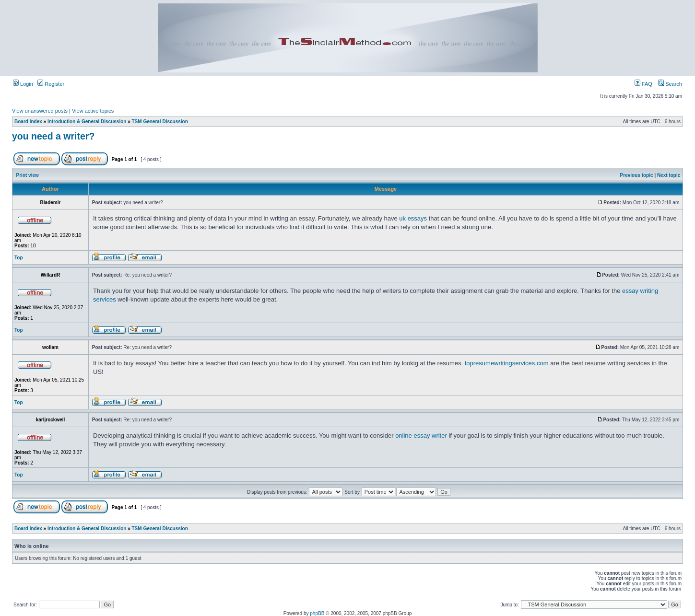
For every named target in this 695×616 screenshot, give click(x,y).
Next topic (669, 175)
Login (23, 84)
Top (19, 258)
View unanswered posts (40, 111)
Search (670, 84)
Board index (28, 122)
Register (51, 84)
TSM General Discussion (160, 122)
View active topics (93, 111)
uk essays (413, 218)
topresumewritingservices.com (507, 363)
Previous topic (637, 175)
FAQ (643, 84)
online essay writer (421, 436)
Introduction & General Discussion (87, 122)
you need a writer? (53, 136)
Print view (28, 175)
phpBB (317, 613)
